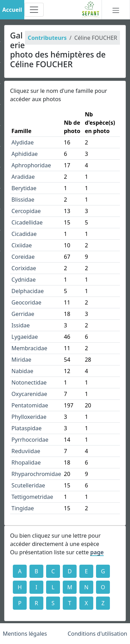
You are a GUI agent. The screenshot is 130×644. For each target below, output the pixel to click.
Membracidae (29, 348)
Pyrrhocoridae (30, 440)
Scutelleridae (28, 485)
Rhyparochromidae (36, 474)
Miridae (21, 360)
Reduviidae (26, 451)
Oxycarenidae (29, 394)
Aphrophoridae (31, 165)
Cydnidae (24, 280)
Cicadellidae (27, 222)
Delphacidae (28, 291)
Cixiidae (22, 245)
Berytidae (24, 188)
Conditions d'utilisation (97, 634)
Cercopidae (26, 211)
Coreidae (23, 257)
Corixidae (24, 268)
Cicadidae (24, 234)
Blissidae (23, 200)
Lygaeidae (25, 337)
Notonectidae (29, 382)
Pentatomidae (30, 405)
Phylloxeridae (29, 417)
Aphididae (25, 154)
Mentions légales (25, 634)
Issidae (21, 325)
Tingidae (23, 508)
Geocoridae (26, 302)
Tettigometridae (32, 497)
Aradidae (23, 177)
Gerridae (23, 314)
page (97, 552)
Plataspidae (27, 428)
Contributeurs (47, 38)
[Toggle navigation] (34, 10)
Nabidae (22, 371)
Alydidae (23, 142)
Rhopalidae (26, 462)
